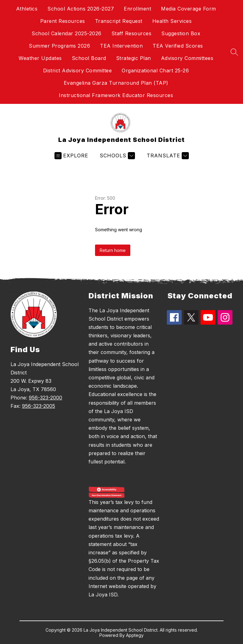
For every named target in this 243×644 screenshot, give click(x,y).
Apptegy (135, 635)
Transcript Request (119, 21)
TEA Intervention (121, 46)
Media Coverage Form (189, 9)
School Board (89, 58)
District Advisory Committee (78, 70)
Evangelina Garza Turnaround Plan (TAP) (116, 83)
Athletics (27, 9)
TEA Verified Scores (178, 46)
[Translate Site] (167, 156)
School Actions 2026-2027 (81, 9)
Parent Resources (63, 21)
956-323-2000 (46, 398)
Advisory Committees (187, 58)
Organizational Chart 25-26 (155, 70)
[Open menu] (71, 156)
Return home (113, 250)
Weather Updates (40, 58)
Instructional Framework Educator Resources (116, 95)
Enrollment (137, 9)
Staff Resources (132, 33)
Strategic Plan (134, 58)
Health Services (172, 21)
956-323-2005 (39, 406)
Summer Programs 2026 (59, 46)
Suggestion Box (181, 33)
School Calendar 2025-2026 (67, 33)
